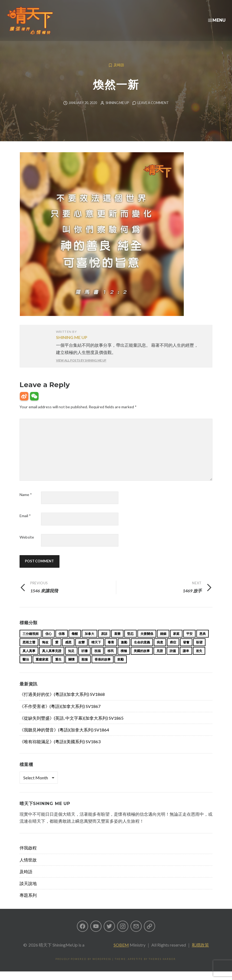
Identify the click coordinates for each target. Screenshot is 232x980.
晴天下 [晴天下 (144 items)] (96, 651)
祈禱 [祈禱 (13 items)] (84, 659)
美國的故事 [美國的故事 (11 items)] (142, 659)
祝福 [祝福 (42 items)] (98, 659)
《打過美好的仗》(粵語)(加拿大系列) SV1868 (62, 703)
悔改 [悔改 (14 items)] (45, 651)
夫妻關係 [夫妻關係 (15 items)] (147, 642)
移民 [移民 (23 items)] (111, 659)
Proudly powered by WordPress (83, 968)
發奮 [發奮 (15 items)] (186, 651)
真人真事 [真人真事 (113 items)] (29, 659)
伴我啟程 (28, 856)
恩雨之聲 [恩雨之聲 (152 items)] (29, 651)
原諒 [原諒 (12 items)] (104, 642)
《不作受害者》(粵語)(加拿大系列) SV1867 (60, 715)
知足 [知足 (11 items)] (71, 659)
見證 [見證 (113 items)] (160, 659)
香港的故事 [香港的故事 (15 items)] (103, 668)
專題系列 (28, 904)
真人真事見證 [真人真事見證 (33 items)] (52, 659)
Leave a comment (153, 111)
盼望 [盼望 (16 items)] (199, 651)
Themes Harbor (162, 968)
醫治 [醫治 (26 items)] (26, 668)
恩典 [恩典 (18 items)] (203, 642)
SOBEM (121, 953)
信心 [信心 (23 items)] (48, 642)
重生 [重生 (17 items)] (58, 668)
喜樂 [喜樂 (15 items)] (117, 642)
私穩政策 (200, 953)
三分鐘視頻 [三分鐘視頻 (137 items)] (31, 642)
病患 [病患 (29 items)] (160, 651)
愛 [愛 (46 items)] (57, 651)
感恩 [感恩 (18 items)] (68, 651)
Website (27, 546)
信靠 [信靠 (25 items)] (62, 642)
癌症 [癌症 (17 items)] (173, 651)
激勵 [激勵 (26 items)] (124, 651)
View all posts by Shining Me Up (81, 369)
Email (25, 524)
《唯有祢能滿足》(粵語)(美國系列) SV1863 (60, 750)
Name (26, 503)
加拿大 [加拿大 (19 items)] (89, 642)
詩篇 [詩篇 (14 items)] (173, 659)
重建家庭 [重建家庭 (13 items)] (42, 668)
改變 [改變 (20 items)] (81, 651)
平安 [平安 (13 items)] (189, 642)
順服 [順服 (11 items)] (85, 668)
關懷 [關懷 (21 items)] (72, 668)
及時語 (119, 74)
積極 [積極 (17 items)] (124, 659)
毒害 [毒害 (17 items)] (111, 651)
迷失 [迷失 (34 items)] (199, 659)
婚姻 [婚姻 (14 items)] (163, 642)
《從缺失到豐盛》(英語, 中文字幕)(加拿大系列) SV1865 (72, 727)
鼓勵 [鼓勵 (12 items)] (121, 668)
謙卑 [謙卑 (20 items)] (186, 659)
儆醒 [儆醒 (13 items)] (75, 642)
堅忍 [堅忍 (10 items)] (130, 642)
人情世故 (28, 868)
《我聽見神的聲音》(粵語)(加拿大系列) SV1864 (64, 738)
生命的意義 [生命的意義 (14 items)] (142, 651)
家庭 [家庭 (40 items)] (176, 642)
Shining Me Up (117, 111)
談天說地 (28, 892)
